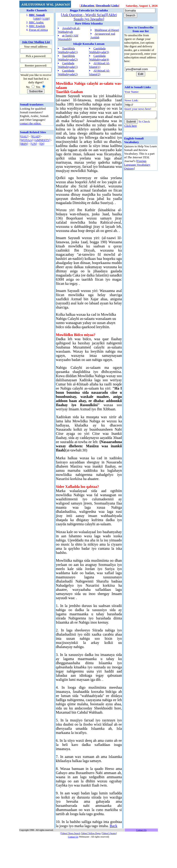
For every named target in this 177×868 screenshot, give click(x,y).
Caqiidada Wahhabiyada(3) (97, 50)
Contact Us (73, 866)
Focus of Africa (38, 30)
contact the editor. (31, 123)
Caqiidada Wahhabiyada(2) (68, 72)
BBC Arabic (36, 22)
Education (88, 5)
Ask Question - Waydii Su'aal (82, 15)
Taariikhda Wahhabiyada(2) (68, 58)
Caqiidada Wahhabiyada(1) (68, 65)
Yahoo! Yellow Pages (91, 862)
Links (115, 5)
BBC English (37, 26)
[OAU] (24, 136)
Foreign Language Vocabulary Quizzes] (133, 157)
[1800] (37, 19)
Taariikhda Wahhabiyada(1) (68, 50)
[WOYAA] (26, 140)
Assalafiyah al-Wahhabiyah (69, 30)
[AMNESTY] (42, 140)
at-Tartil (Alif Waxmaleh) (68, 37)
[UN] (34, 144)
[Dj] (42, 144)
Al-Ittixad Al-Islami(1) (98, 65)
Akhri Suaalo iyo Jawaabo (93, 17)
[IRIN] (24, 144)
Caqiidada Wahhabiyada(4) (97, 58)
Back (70, 855)
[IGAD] (36, 136)
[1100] (46, 19)
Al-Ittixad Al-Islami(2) (98, 72)
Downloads (103, 5)
